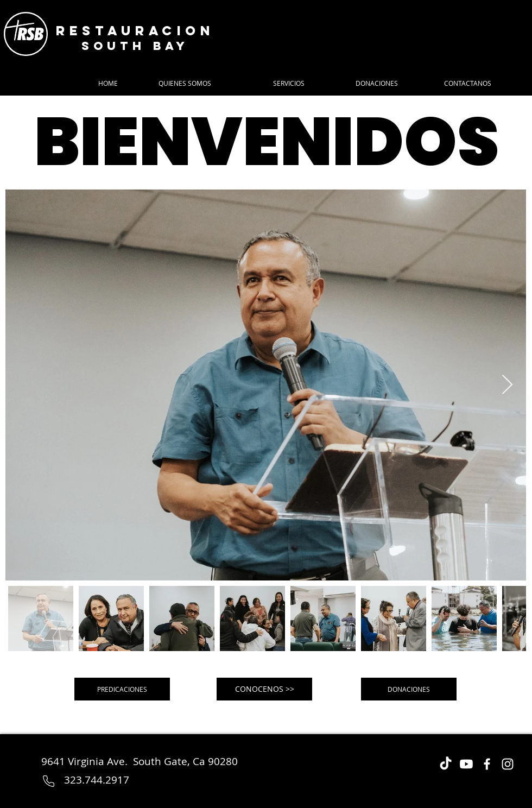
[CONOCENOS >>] (264, 689)
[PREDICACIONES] (122, 689)
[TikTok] (446, 764)
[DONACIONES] (409, 689)
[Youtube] (466, 764)
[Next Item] (507, 385)
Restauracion (135, 30)
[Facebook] (487, 764)
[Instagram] (508, 764)
